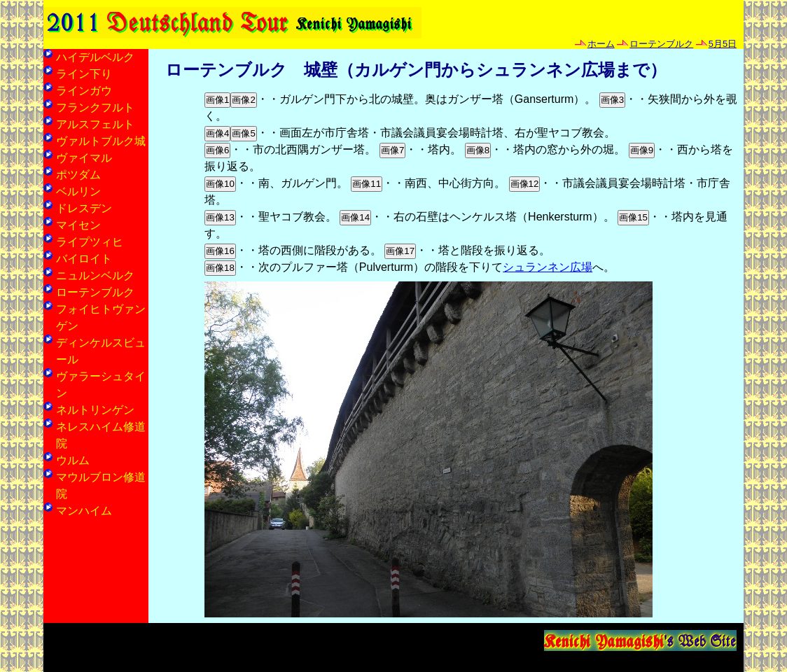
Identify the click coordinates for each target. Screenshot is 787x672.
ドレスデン (84, 208)
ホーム (601, 44)
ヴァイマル (84, 158)
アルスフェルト (95, 124)
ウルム (73, 460)
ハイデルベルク (95, 57)
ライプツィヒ (90, 242)
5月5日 (723, 44)
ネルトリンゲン (95, 410)
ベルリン (78, 191)
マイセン (78, 225)
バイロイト (84, 259)
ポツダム (78, 175)
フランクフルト (95, 107)
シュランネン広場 (548, 267)
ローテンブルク (661, 44)
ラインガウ (84, 91)
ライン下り (84, 74)
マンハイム (84, 511)
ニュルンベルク (95, 275)
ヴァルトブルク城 (101, 141)
